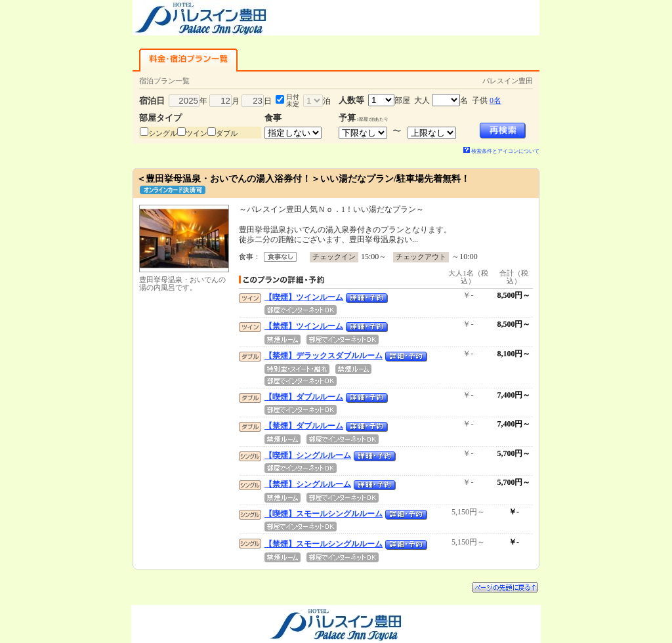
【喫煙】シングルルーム (308, 455)
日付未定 (293, 100)
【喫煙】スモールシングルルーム (324, 514)
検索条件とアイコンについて (501, 151)
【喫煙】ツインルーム (304, 297)
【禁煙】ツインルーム (304, 326)
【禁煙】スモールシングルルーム (324, 544)
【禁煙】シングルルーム (308, 484)
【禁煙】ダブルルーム (304, 426)
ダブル (227, 133)
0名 (495, 100)
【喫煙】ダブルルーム (304, 397)
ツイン (197, 133)
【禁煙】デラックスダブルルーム (324, 356)
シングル (163, 133)
